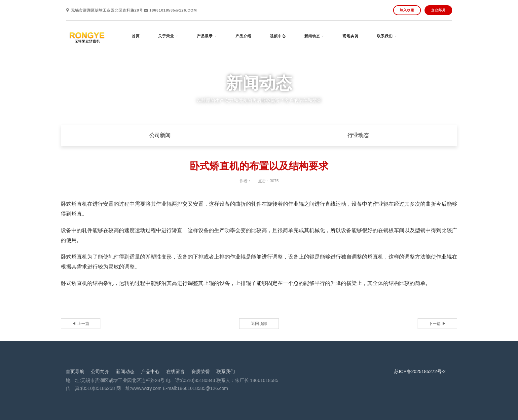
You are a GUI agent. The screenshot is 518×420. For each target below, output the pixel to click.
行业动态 (358, 135)
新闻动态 (312, 36)
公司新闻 (160, 135)
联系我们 (385, 36)
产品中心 (150, 371)
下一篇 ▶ (437, 324)
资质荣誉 (201, 371)
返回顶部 (259, 324)
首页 (136, 36)
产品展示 (205, 36)
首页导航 (75, 371)
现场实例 (351, 36)
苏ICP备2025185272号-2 (420, 371)
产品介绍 (243, 36)
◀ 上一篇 (80, 324)
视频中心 (278, 36)
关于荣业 (166, 36)
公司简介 (100, 371)
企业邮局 (438, 10)
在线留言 (175, 371)
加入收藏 (407, 10)
